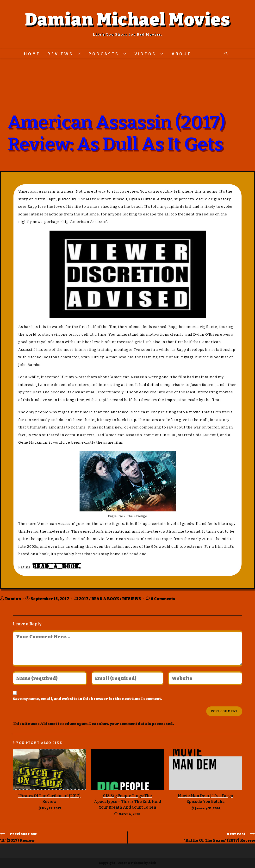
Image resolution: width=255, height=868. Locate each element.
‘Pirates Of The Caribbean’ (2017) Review (49, 799)
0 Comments (163, 599)
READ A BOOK (105, 599)
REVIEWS (132, 599)
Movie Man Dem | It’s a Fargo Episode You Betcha (205, 799)
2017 (84, 599)
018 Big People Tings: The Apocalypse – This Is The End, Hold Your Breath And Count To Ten (127, 802)
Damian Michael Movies (128, 20)
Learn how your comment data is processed (131, 724)
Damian (13, 599)
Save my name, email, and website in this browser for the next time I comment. (87, 699)
